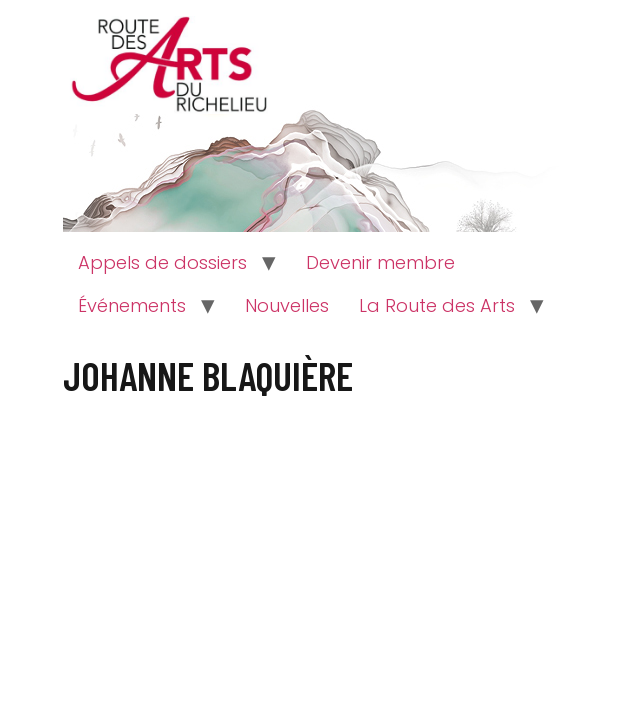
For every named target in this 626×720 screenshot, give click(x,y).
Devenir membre (380, 262)
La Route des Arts (437, 305)
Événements (132, 305)
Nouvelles (287, 305)
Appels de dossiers (162, 262)
